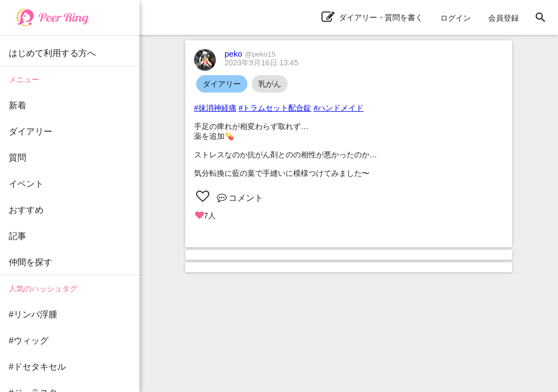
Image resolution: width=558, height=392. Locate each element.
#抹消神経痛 (215, 108)
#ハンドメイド (338, 108)
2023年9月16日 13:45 (261, 63)
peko (250, 54)
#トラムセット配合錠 (275, 108)
